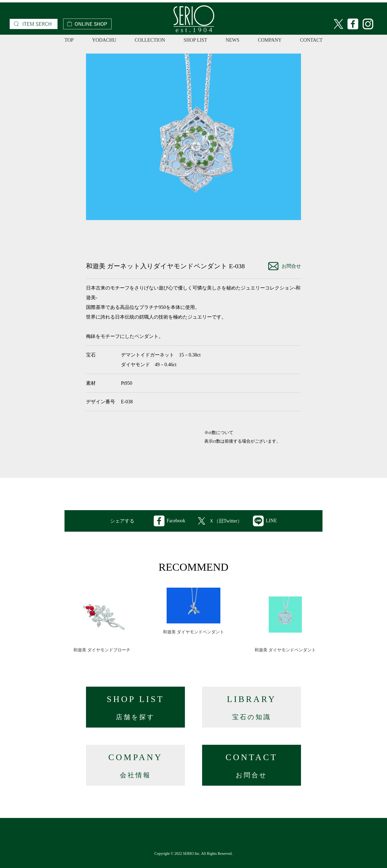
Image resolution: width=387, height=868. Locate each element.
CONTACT (311, 40)
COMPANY (270, 40)
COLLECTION (150, 40)
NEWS (233, 40)
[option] (193, 137)
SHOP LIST (195, 40)
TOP (69, 40)
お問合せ (285, 266)
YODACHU (104, 40)
